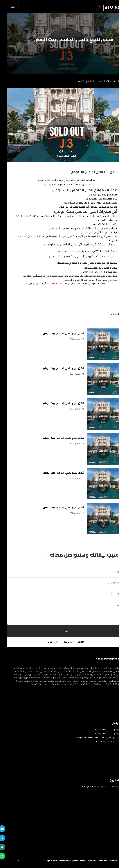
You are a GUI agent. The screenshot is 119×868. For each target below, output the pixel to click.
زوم (74, 642)
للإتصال (61, 642)
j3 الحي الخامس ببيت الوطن (64, 251)
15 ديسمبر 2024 (105, 81)
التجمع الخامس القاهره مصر (88, 787)
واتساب (46, 642)
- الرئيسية (104, 31)
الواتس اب (24, 283)
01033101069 (94, 730)
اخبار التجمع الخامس (81, 81)
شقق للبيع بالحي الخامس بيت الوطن (57, 333)
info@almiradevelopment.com (83, 737)
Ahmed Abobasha (104, 861)
